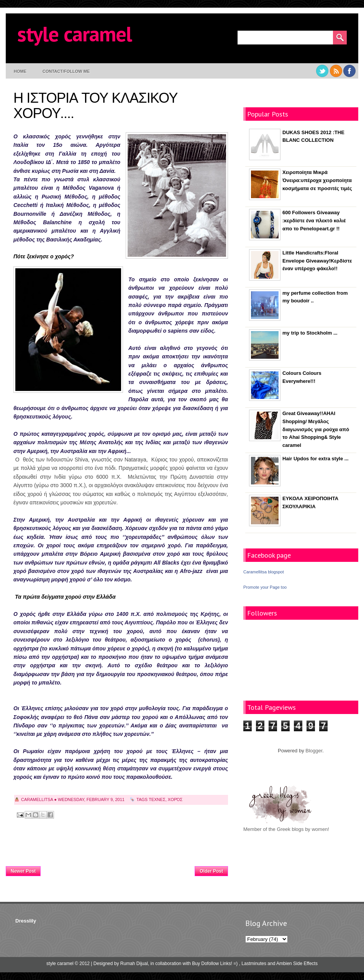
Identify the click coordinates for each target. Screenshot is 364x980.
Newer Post (23, 871)
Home (20, 71)
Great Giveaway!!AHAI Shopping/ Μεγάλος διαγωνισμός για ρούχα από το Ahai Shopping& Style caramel (316, 429)
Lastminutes (254, 964)
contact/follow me (66, 71)
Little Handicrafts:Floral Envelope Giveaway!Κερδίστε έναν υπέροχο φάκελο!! (317, 261)
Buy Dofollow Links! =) (215, 964)
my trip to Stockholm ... (310, 333)
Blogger (314, 751)
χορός (175, 799)
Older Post (211, 871)
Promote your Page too (265, 587)
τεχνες (157, 799)
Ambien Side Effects (297, 964)
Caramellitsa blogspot (264, 572)
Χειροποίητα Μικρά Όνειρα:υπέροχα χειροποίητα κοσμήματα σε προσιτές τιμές (317, 180)
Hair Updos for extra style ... (316, 459)
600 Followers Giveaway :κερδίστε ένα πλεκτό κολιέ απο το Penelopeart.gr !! (314, 221)
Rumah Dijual (134, 964)
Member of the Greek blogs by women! (286, 829)
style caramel (75, 34)
